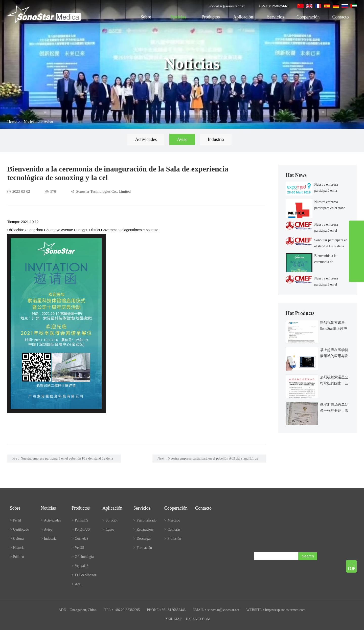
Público (17, 557)
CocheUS (80, 539)
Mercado (172, 520)
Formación (143, 548)
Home (12, 122)
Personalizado (145, 520)
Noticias (178, 17)
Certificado (19, 529)
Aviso (48, 122)
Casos (108, 529)
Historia (17, 548)
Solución (110, 520)
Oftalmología (83, 557)
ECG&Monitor (84, 575)
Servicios (276, 17)
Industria (216, 139)
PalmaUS (80, 520)
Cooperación (308, 17)
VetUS (78, 548)
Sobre (146, 17)
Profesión (173, 539)
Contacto (340, 17)
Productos (211, 17)
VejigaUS (80, 566)
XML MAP (173, 619)
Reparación (143, 529)
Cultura (17, 539)
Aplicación (243, 17)
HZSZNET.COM (198, 619)
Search (308, 556)
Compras (172, 529)
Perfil (15, 520)
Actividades (146, 139)
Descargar (142, 539)
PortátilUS (81, 529)
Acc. (76, 584)
